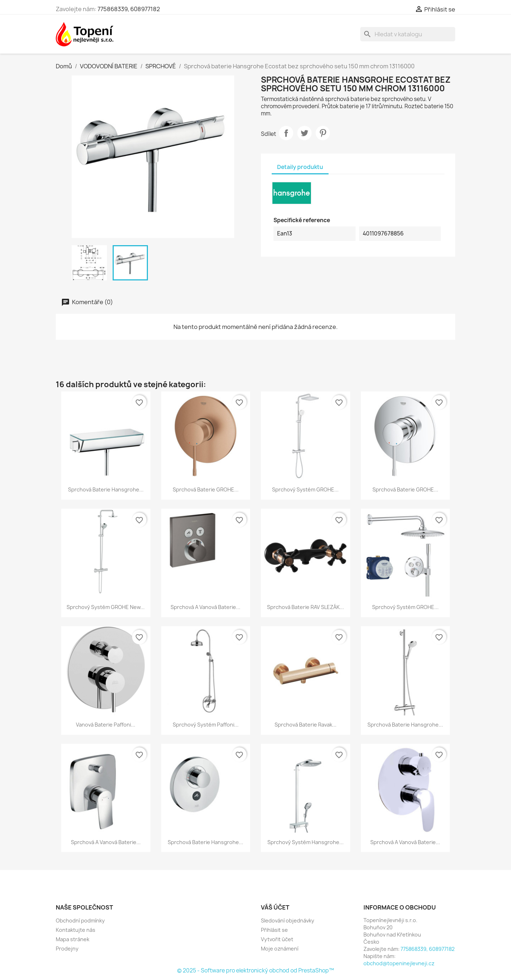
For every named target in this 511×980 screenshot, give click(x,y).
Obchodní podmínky (80, 921)
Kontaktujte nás (76, 930)
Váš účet (275, 907)
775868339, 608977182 (129, 9)
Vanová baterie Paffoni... (106, 725)
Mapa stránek (73, 939)
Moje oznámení (280, 949)
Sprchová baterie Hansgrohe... (106, 489)
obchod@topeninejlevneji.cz (399, 963)
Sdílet (286, 133)
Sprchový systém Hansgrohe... (306, 842)
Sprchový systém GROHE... (305, 489)
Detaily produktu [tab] (300, 167)
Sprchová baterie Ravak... (306, 725)
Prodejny (67, 949)
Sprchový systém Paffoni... (206, 725)
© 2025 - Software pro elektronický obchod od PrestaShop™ (256, 970)
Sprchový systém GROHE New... (106, 607)
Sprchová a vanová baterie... (205, 607)
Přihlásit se (274, 930)
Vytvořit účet (277, 939)
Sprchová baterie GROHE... (206, 489)
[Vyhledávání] (408, 34)
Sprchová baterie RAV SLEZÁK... (306, 607)
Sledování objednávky (288, 921)
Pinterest (323, 133)
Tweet (304, 133)
